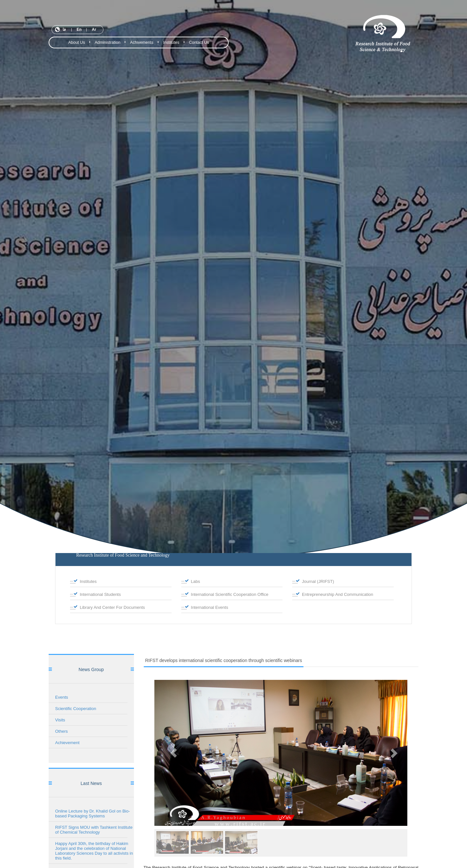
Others (61, 731)
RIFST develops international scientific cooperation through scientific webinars (224, 660)
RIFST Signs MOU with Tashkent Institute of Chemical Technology (94, 830)
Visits (60, 720)
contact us (199, 42)
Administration (108, 42)
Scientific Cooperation (76, 709)
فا (64, 30)
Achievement (67, 743)
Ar (94, 30)
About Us (76, 42)
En (79, 30)
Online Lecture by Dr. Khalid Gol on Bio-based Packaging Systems (93, 814)
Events (62, 697)
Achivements (142, 42)
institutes (171, 42)
